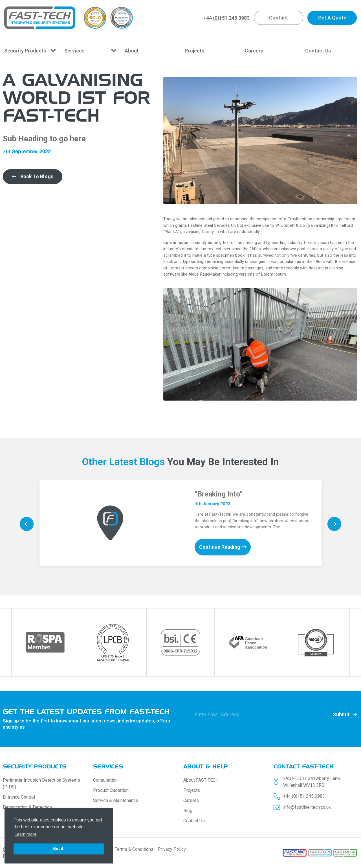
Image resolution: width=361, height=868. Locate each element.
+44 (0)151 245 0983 (226, 18)
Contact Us (194, 821)
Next (334, 524)
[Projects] (211, 49)
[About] (150, 49)
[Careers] (271, 49)
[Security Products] (30, 49)
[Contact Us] (331, 49)
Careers (191, 800)
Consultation (105, 780)
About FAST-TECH (201, 780)
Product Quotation (111, 790)
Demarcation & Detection (27, 807)
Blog (188, 811)
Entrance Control (19, 797)
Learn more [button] (26, 834)
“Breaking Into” (219, 494)
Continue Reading (223, 547)
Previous (27, 524)
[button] (279, 18)
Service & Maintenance (116, 800)
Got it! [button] (59, 849)
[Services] (90, 49)
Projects (192, 790)
